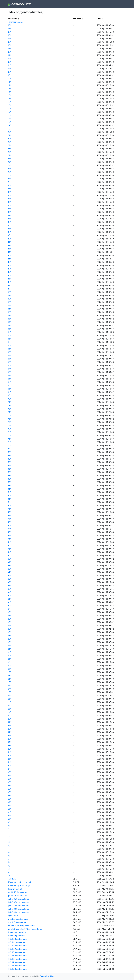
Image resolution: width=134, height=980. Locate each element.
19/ (9, 109)
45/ (9, 255)
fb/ (9, 862)
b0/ (9, 612)
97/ (9, 529)
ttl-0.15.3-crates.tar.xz (18, 952)
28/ (9, 159)
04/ (9, 39)
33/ (9, 195)
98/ (9, 532)
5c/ (9, 332)
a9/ (9, 589)
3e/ (9, 232)
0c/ (9, 65)
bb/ (9, 649)
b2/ (9, 619)
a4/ (9, 572)
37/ (9, 209)
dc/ (9, 759)
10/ (9, 79)
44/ (9, 252)
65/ (9, 362)
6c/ (9, 385)
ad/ (9, 602)
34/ (9, 199)
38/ (9, 212)
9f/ (9, 556)
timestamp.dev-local (17, 932)
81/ (9, 455)
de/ (9, 766)
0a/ (9, 59)
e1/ (9, 776)
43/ (9, 249)
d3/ (9, 729)
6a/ (9, 379)
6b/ (9, 382)
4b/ (9, 275)
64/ (9, 359)
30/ (9, 185)
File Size (77, 19)
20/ (9, 132)
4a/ (9, 272)
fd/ (9, 869)
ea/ (9, 806)
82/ (9, 459)
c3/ (9, 676)
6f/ (9, 395)
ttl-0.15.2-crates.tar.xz (18, 949)
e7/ (9, 796)
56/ (9, 312)
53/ (9, 302)
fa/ (9, 859)
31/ (9, 189)
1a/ (9, 112)
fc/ (9, 866)
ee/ (9, 819)
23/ (9, 142)
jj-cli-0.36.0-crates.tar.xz (18, 899)
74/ (9, 412)
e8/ (9, 799)
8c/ (9, 492)
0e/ (9, 72)
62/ (9, 352)
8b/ (9, 489)
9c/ (9, 546)
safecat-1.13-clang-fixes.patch (21, 926)
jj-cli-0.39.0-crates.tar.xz (18, 909)
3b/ (9, 222)
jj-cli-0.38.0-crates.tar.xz (18, 906)
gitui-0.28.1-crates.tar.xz (19, 896)
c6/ (9, 686)
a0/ (9, 559)
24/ (9, 145)
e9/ (9, 802)
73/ (9, 409)
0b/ (9, 62)
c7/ (9, 689)
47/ (9, 262)
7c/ (9, 439)
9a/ (9, 539)
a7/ (9, 582)
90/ (9, 506)
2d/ (9, 175)
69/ (9, 375)
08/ (9, 52)
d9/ (9, 749)
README (12, 879)
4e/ (9, 285)
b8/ (9, 639)
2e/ (9, 179)
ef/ (9, 822)
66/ (9, 365)
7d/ (9, 442)
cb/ (9, 702)
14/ (9, 92)
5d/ (9, 335)
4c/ (9, 279)
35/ (9, 202)
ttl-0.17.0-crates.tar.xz (18, 962)
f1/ (9, 829)
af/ (9, 609)
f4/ (9, 839)
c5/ (9, 682)
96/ (9, 526)
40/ (9, 239)
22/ (9, 139)
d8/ (9, 746)
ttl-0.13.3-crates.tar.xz (18, 939)
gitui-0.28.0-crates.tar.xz (19, 892)
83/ (9, 462)
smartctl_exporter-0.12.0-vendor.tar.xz (25, 929)
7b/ (9, 435)
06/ (9, 45)
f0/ (9, 826)
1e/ (9, 125)
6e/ (9, 392)
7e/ (9, 445)
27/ (9, 155)
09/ (9, 55)
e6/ (9, 792)
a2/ (9, 566)
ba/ (9, 646)
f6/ (9, 846)
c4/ (9, 679)
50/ (9, 292)
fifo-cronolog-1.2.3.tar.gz (19, 886)
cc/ (9, 706)
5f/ (9, 342)
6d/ (9, 389)
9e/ (9, 552)
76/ (9, 419)
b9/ (9, 642)
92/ (9, 512)
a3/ (9, 569)
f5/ (9, 842)
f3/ (9, 836)
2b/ (9, 169)
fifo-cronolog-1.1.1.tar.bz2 (19, 882)
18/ (9, 105)
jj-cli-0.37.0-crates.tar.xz (18, 902)
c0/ (9, 666)
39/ (9, 215)
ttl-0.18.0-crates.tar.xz (18, 966)
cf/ (9, 716)
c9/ (9, 696)
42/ (9, 245)
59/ (9, 322)
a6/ (9, 579)
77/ (9, 422)
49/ (9, 269)
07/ (9, 49)
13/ (9, 89)
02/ (9, 32)
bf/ (9, 662)
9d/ (9, 549)
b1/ (9, 616)
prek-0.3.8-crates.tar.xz (18, 922)
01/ (9, 29)
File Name (12, 19)
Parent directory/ (15, 22)
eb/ (9, 809)
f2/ (9, 832)
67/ (9, 369)
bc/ (9, 652)
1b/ (9, 115)
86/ (9, 472)
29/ (9, 162)
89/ (9, 482)
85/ (9, 469)
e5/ (9, 789)
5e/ (9, 339)
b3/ (9, 622)
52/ (9, 299)
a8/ (9, 586)
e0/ (9, 772)
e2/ (9, 779)
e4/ (9, 786)
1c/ (9, 119)
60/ (9, 345)
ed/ (9, 816)
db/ (9, 756)
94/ (9, 519)
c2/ (9, 672)
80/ (9, 452)
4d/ (9, 282)
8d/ (9, 496)
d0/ (9, 719)
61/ (9, 349)
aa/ (9, 592)
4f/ (9, 289)
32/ (9, 192)
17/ (9, 102)
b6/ (9, 632)
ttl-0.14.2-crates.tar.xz (18, 946)
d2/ (9, 726)
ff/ (9, 876)
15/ (9, 95)
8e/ (9, 499)
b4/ (9, 626)
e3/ (9, 782)
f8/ (9, 852)
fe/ (9, 872)
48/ (9, 265)
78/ (9, 425)
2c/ (9, 172)
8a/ (9, 486)
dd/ (9, 762)
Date (99, 19)
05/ (9, 42)
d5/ (9, 736)
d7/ (9, 742)
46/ (9, 259)
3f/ (9, 235)
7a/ (9, 432)
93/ (9, 516)
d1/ (9, 722)
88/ (9, 479)
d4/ (9, 732)
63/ (9, 355)
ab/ (9, 596)
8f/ (9, 502)
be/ (9, 659)
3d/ (9, 229)
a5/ (9, 576)
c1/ (9, 669)
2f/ (9, 182)
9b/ (9, 542)
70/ (9, 399)
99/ (9, 536)
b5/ (9, 629)
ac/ (9, 599)
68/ (9, 372)
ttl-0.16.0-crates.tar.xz (18, 956)
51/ (9, 295)
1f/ (9, 129)
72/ (9, 405)
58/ (9, 319)
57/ (9, 315)
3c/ (9, 225)
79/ (9, 429)
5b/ (9, 329)
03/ (9, 35)
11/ (9, 82)
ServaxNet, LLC (47, 976)
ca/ (9, 699)
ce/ (9, 712)
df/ (9, 769)
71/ (9, 402)
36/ (9, 205)
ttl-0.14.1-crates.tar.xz (18, 942)
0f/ (9, 75)
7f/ (9, 449)
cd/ (9, 709)
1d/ (9, 122)
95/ (9, 522)
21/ (9, 135)
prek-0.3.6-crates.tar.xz (18, 919)
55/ (9, 309)
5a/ (9, 325)
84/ (9, 466)
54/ (9, 305)
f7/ (9, 849)
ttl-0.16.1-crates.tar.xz (18, 959)
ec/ (9, 812)
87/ (9, 476)
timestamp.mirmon (16, 936)
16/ (9, 99)
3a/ (9, 219)
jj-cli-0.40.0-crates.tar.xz (18, 912)
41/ (9, 242)
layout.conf (13, 916)
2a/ (9, 165)
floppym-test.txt (15, 889)
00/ (9, 25)
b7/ (9, 636)
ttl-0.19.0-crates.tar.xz (18, 969)
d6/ (9, 739)
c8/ (9, 692)
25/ (9, 149)
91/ (9, 509)
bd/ (9, 656)
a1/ (9, 562)
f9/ (9, 856)
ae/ (9, 606)
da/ (9, 752)
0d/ (9, 69)
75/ (9, 415)
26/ (9, 152)
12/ (9, 85)
